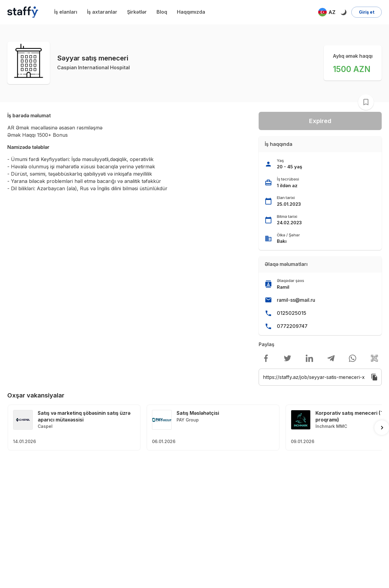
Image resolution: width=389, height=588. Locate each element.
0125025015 (292, 313)
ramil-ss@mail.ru (296, 300)
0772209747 (292, 326)
